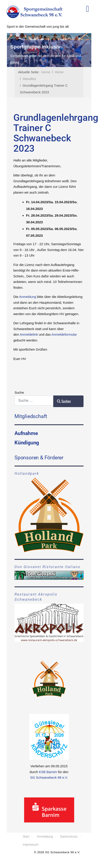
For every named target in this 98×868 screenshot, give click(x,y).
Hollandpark (27, 474)
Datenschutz (69, 837)
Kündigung (27, 443)
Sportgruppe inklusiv (56, 47)
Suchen (64, 401)
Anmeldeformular (64, 334)
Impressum (31, 845)
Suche (19, 392)
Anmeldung (28, 297)
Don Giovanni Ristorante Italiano (47, 567)
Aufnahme (26, 433)
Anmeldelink (29, 334)
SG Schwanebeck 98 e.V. (49, 777)
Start (26, 837)
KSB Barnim (48, 772)
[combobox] (34, 401)
